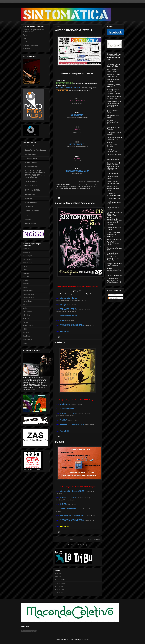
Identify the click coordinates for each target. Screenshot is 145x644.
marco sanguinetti (29, 294)
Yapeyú (25, 35)
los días (25, 287)
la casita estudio (31, 202)
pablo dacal (27, 315)
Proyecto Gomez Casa (30, 45)
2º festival (58, 577)
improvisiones (30, 194)
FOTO (25, 266)
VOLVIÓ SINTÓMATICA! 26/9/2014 (73, 30)
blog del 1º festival (60, 580)
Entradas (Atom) (82, 545)
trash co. (28, 219)
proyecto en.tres (31, 215)
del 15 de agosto (60, 583)
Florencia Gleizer (31, 186)
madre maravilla (28, 291)
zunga (25, 343)
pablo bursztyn (28, 312)
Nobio (25, 308)
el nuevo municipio (32, 167)
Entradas (112, 295)
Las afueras (29, 207)
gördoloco (26, 273)
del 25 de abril (59, 593)
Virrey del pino (27, 339)
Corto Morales (27, 259)
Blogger (86, 640)
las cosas (26, 284)
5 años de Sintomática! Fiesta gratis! (75, 203)
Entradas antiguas (93, 539)
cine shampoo (27, 256)
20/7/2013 (60, 342)
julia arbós (26, 277)
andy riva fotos (30, 146)
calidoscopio (27, 252)
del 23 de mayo (59, 590)
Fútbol (25, 270)
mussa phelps (27, 301)
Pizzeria (25, 322)
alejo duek (26, 249)
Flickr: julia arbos (31, 182)
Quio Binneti (27, 336)
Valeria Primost (30, 223)
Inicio (71, 539)
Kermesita (29, 198)
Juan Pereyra (27, 42)
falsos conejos (27, 263)
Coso (24, 38)
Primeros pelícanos (32, 211)
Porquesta (26, 332)
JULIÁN (25, 280)
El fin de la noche (31, 158)
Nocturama (26, 49)
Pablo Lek (26, 319)
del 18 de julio (59, 586)
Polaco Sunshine (28, 326)
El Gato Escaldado (31, 162)
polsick (25, 329)
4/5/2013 (59, 442)
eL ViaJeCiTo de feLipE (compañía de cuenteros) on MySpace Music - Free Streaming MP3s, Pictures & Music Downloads (35, 174)
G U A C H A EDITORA (33, 190)
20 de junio (58, 573)
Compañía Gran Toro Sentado (35, 150)
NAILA (25, 305)
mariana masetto (28, 298)
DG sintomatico (30, 154)
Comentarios (113, 298)
